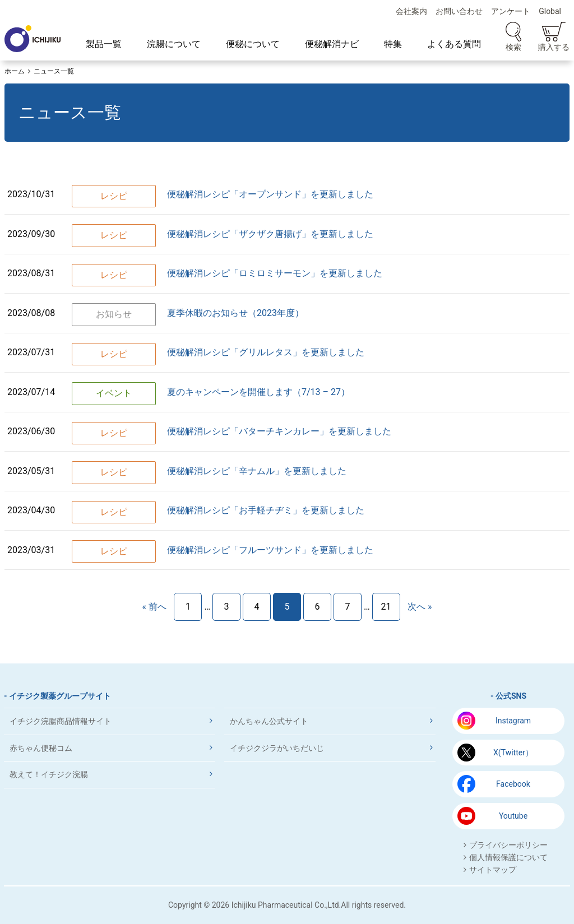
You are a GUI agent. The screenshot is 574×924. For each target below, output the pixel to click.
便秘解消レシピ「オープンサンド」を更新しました (270, 194)
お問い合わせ (459, 11)
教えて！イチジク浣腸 (49, 774)
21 (386, 607)
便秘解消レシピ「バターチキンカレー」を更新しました (279, 431)
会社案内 (411, 11)
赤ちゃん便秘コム (41, 748)
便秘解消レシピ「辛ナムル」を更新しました (257, 471)
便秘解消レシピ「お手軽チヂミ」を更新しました (266, 510)
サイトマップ (493, 870)
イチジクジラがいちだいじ (277, 748)
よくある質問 (454, 44)
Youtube (513, 816)
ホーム (15, 71)
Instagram (513, 721)
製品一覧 (104, 44)
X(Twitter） (513, 753)
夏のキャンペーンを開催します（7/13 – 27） (258, 392)
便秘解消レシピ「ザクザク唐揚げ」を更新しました (270, 234)
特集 (393, 44)
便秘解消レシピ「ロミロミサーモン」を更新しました (275, 273)
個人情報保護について (508, 857)
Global (550, 11)
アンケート (511, 11)
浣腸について (174, 44)
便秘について (253, 44)
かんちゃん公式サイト (269, 721)
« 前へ (154, 607)
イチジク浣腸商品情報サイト (61, 721)
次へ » (420, 607)
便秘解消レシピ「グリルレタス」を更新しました (266, 352)
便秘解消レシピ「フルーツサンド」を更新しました (270, 550)
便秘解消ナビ (332, 44)
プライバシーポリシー (508, 845)
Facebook (513, 784)
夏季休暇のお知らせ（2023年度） (235, 313)
